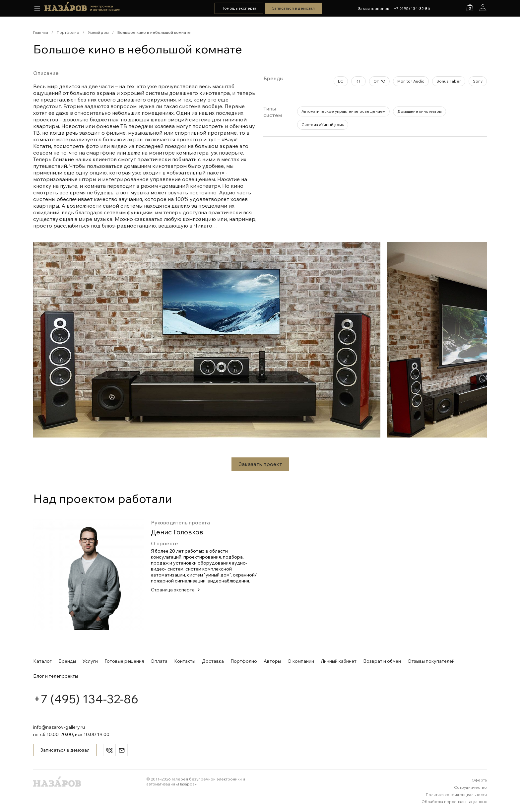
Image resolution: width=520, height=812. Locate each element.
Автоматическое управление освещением (343, 111)
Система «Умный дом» (323, 125)
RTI (358, 81)
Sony (478, 81)
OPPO (379, 81)
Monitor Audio (411, 81)
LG (341, 81)
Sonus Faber (449, 81)
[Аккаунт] (483, 8)
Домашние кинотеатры (420, 111)
